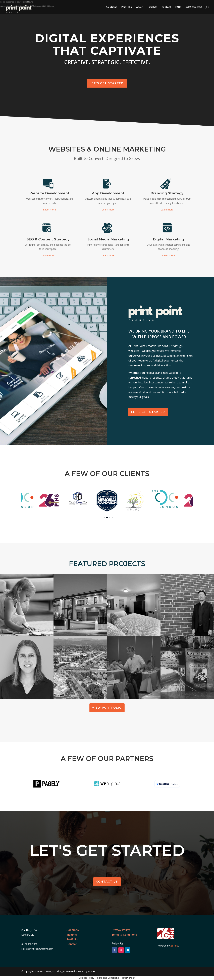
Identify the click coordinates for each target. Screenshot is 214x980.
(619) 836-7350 (194, 7)
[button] (104, 518)
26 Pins (174, 946)
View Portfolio (107, 708)
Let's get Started (148, 412)
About (140, 7)
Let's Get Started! (107, 83)
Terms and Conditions (107, 978)
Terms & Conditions (124, 935)
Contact (166, 7)
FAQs (178, 7)
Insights (152, 7)
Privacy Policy (121, 930)
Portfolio (127, 7)
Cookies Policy (86, 978)
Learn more (49, 210)
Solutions (112, 7)
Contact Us (107, 882)
